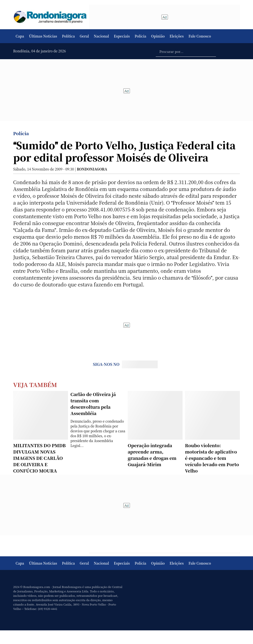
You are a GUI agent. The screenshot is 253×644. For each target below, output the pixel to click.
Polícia (140, 36)
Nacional (101, 36)
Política (68, 36)
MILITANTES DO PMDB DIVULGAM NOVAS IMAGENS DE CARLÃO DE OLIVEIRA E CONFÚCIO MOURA (39, 458)
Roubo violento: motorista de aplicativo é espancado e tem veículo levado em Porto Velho (212, 458)
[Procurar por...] (186, 51)
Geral (84, 36)
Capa (20, 36)
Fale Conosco (200, 36)
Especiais (122, 36)
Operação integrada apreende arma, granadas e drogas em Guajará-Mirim (152, 455)
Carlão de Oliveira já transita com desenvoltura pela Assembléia (93, 404)
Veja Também (35, 384)
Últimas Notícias (43, 36)
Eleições (177, 36)
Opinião (158, 36)
